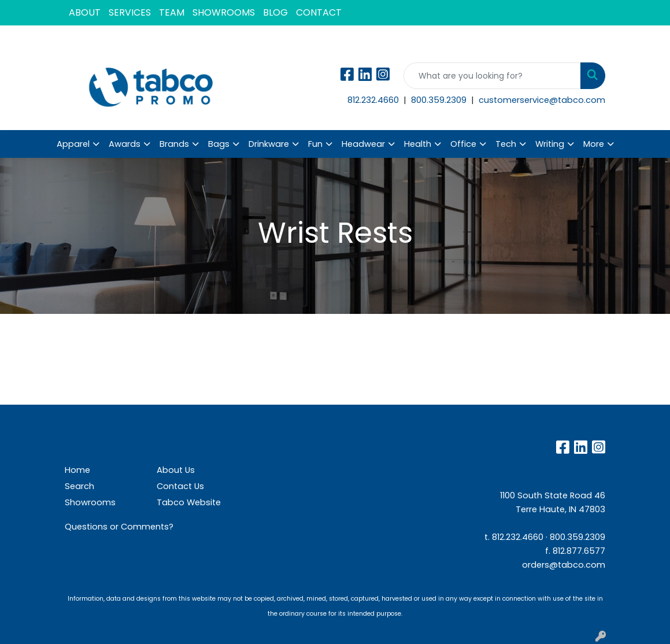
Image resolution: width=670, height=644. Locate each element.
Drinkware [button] (269, 144)
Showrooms (90, 502)
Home (77, 470)
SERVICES (130, 12)
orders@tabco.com (564, 565)
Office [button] (463, 144)
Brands (174, 144)
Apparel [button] (73, 144)
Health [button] (418, 144)
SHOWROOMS (224, 12)
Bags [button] (219, 144)
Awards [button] (125, 144)
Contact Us (180, 486)
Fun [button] (315, 144)
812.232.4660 (374, 100)
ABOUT (85, 12)
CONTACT (319, 12)
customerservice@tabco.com (542, 100)
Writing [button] (550, 144)
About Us (176, 470)
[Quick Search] (492, 76)
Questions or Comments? (119, 527)
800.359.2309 (440, 100)
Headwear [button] (363, 144)
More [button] (594, 144)
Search (79, 486)
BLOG (275, 12)
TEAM (172, 12)
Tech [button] (506, 144)
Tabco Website (189, 502)
